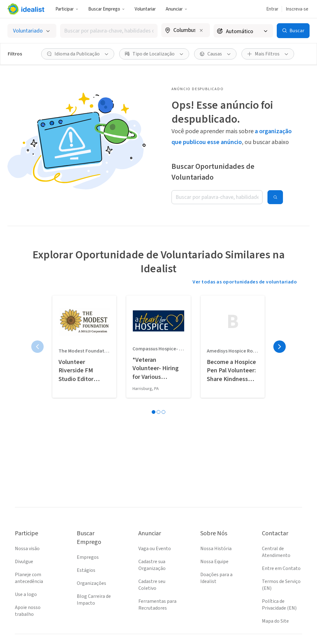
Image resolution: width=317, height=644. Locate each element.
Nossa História (216, 549)
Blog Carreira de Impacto (94, 600)
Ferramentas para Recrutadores (157, 605)
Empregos (88, 557)
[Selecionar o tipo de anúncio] (32, 31)
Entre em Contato (281, 568)
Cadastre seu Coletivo (152, 585)
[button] (67, 9)
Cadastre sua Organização (152, 565)
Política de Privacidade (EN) (279, 605)
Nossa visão (27, 549)
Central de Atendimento (276, 552)
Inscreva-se (297, 9)
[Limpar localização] (201, 30)
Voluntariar (145, 9)
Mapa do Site (275, 621)
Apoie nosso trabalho (28, 611)
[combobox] (109, 31)
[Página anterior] (37, 347)
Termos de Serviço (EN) (281, 585)
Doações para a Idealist (216, 578)
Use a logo (26, 594)
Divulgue (24, 562)
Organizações (91, 583)
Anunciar (176, 9)
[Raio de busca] (243, 31)
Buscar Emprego (106, 9)
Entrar (272, 9)
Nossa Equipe (214, 562)
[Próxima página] (280, 347)
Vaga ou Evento (155, 549)
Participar (67, 9)
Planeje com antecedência (29, 578)
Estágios (86, 570)
